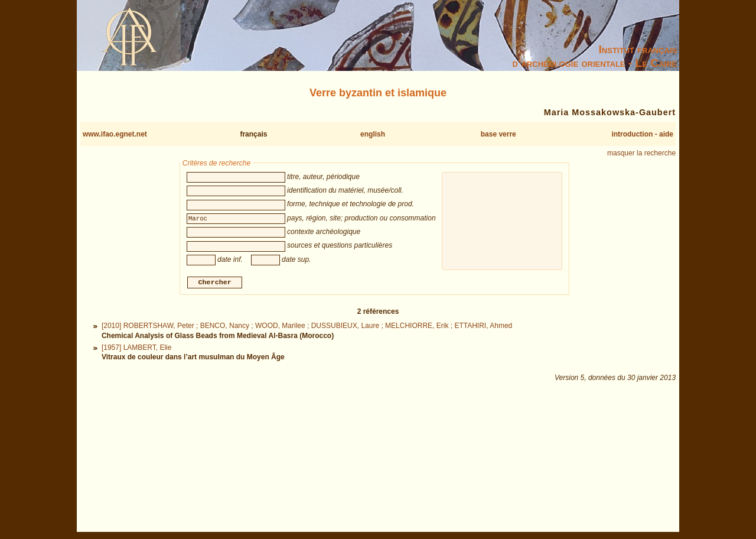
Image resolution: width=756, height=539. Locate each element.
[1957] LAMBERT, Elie (137, 349)
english (373, 134)
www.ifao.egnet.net (115, 134)
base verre (498, 134)
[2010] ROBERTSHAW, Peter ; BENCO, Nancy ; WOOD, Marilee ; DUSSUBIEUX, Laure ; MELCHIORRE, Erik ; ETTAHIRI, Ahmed (307, 327)
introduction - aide (642, 134)
